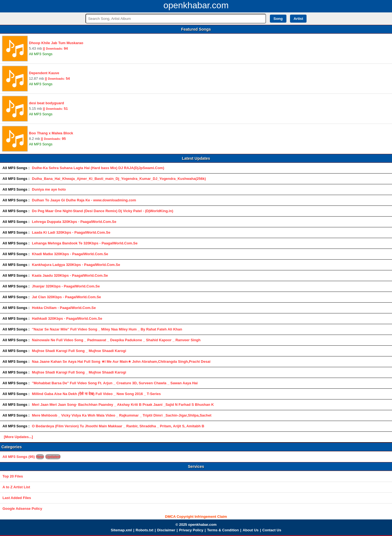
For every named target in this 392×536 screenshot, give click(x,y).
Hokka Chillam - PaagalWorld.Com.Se (64, 308)
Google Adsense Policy (22, 509)
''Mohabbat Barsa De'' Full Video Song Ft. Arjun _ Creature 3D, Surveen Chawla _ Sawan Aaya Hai (115, 383)
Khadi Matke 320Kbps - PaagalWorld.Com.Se (70, 254)
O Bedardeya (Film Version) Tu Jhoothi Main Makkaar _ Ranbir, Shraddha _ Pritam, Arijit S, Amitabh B (118, 426)
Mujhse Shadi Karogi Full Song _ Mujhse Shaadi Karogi (79, 351)
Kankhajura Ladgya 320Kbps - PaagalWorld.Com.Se (76, 265)
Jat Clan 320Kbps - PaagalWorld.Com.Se (66, 297)
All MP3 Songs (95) (32, 457)
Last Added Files (17, 498)
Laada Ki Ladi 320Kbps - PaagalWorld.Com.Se (71, 232)
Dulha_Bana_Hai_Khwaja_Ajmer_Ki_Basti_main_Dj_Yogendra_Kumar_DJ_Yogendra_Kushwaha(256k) (119, 179)
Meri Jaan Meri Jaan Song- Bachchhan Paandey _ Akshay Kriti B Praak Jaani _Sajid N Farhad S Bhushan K (123, 405)
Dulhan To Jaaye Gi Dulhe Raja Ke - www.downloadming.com (84, 200)
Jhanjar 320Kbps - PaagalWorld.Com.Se (66, 286)
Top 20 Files (13, 476)
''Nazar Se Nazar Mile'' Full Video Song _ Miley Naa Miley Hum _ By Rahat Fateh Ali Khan (107, 329)
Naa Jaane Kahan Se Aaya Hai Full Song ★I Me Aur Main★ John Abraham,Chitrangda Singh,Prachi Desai (121, 362)
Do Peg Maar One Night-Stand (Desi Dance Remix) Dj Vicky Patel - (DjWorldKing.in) (103, 211)
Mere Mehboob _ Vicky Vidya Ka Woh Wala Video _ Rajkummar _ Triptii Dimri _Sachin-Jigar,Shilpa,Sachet (122, 415)
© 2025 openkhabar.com (196, 525)
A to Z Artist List (16, 487)
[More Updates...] (18, 437)
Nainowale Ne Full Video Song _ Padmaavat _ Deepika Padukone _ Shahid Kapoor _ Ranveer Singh (116, 340)
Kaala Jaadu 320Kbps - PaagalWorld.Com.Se (70, 275)
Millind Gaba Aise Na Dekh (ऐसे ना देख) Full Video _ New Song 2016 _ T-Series (96, 394)
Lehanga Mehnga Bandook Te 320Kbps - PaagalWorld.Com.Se (85, 243)
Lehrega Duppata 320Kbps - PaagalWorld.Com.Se (74, 222)
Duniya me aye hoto (49, 189)
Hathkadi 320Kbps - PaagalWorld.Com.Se (67, 318)
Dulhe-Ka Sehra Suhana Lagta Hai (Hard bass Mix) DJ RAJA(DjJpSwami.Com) (98, 168)
